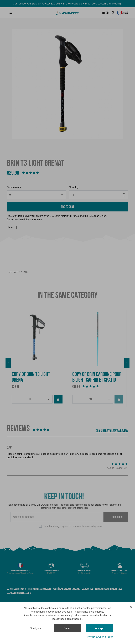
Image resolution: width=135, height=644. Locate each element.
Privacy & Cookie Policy (100, 637)
